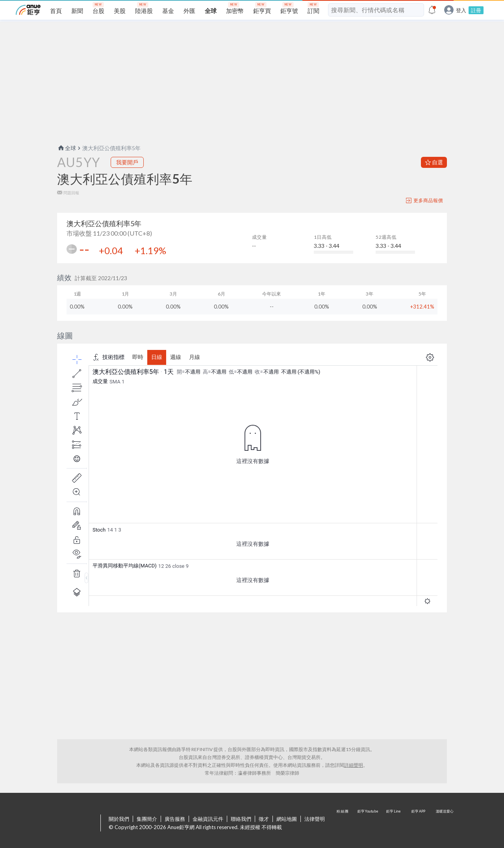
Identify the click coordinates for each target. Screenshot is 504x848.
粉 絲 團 (343, 824)
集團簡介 (147, 819)
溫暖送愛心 (444, 824)
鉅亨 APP (419, 824)
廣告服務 (175, 819)
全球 (67, 148)
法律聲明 (315, 819)
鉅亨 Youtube (369, 824)
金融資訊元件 (208, 819)
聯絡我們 (241, 819)
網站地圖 (287, 819)
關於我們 (119, 819)
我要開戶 (127, 162)
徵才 (264, 819)
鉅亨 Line (394, 824)
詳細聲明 (354, 765)
